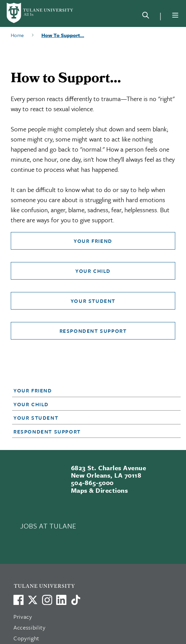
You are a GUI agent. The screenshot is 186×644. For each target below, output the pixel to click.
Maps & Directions (99, 490)
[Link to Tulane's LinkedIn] (61, 600)
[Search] (146, 17)
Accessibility (30, 627)
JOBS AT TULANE (48, 526)
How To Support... (63, 35)
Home (17, 35)
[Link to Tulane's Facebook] (47, 600)
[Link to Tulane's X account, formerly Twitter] (33, 600)
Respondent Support (93, 331)
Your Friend (93, 241)
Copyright (26, 638)
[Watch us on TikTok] (76, 600)
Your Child (93, 271)
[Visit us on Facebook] (18, 600)
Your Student (93, 301)
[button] (89, 390)
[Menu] (175, 15)
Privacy (23, 617)
